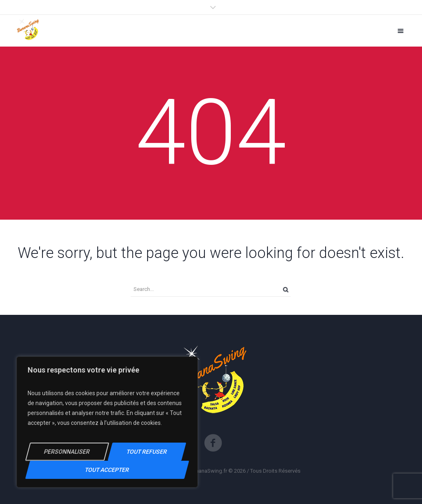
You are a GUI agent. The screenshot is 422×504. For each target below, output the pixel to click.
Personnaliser (67, 452)
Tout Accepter (107, 470)
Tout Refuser (147, 452)
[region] (107, 422)
